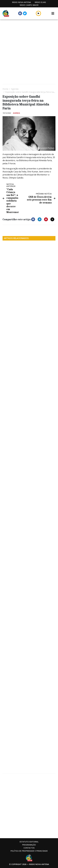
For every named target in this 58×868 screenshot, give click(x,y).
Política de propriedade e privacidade (29, 851)
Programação (29, 845)
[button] (38, 13)
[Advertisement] (29, 52)
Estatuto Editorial (29, 842)
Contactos (29, 848)
